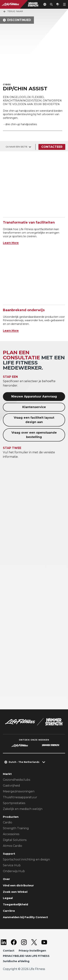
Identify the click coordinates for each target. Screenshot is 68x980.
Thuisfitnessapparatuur (20, 797)
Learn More (11, 243)
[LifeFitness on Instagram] (24, 942)
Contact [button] (9, 951)
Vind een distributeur (18, 885)
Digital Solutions (15, 840)
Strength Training (16, 828)
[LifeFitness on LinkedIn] (4, 942)
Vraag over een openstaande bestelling (34, 435)
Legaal (8, 898)
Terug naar (13, 11)
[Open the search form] (51, 4)
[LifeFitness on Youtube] (44, 942)
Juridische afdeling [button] (16, 961)
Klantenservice (34, 407)
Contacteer (52, 147)
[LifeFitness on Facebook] (14, 942)
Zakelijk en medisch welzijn (23, 809)
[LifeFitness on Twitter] (34, 942)
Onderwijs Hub (14, 871)
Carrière (9, 911)
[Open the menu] (64, 4)
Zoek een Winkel (15, 892)
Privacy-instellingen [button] (32, 951)
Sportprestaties (14, 803)
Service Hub (12, 865)
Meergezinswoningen (19, 791)
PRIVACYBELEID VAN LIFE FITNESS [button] (26, 956)
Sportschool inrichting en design (26, 859)
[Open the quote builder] (58, 4)
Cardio (8, 822)
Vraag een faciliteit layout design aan (34, 420)
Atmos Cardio (13, 846)
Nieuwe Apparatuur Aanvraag (34, 396)
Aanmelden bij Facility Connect (25, 917)
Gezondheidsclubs (17, 780)
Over (6, 879)
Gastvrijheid (11, 786)
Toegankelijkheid (16, 904)
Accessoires (11, 834)
